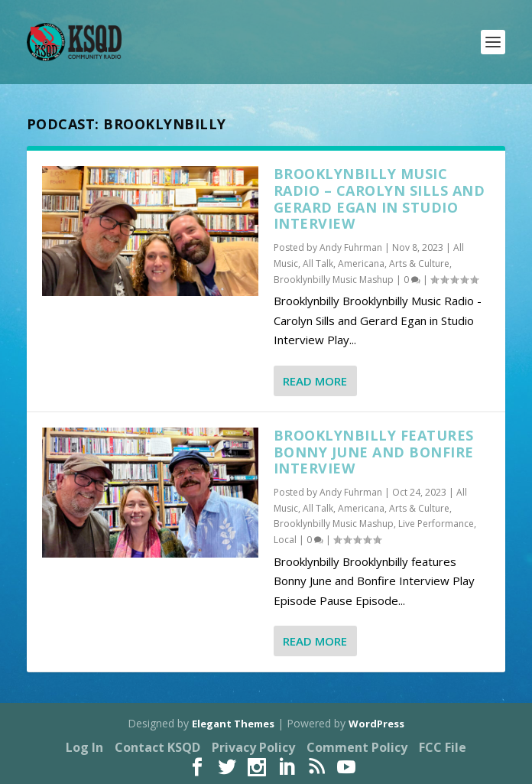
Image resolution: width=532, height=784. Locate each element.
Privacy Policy (253, 747)
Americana (361, 264)
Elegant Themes (233, 724)
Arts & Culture (419, 264)
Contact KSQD (157, 747)
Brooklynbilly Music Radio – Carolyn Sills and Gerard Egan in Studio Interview (380, 198)
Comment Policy (357, 747)
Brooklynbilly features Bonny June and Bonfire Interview (374, 452)
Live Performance (436, 524)
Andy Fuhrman (351, 247)
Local (285, 540)
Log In (84, 747)
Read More (315, 381)
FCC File (443, 747)
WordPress (376, 724)
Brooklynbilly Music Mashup (334, 280)
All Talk (318, 264)
